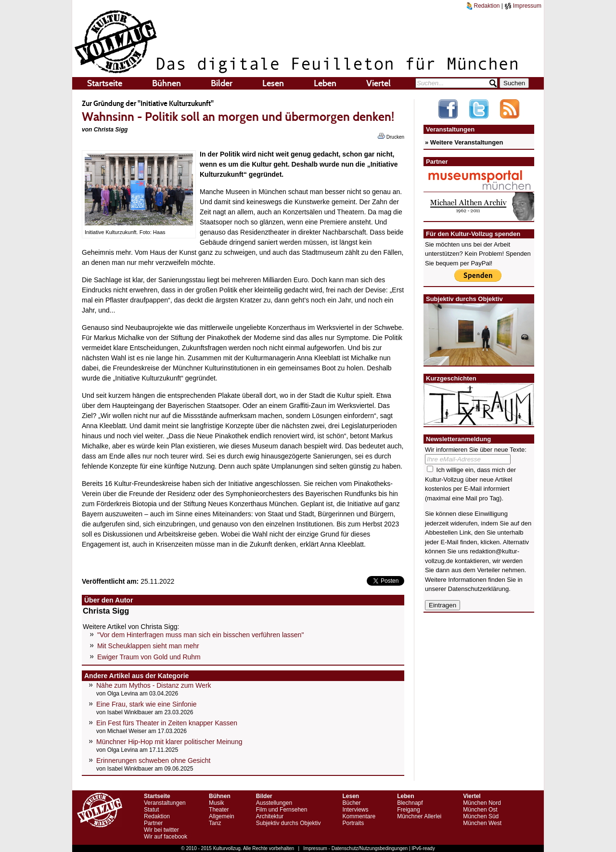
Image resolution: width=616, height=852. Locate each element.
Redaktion (483, 6)
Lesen (273, 83)
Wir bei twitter (161, 830)
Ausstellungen (274, 803)
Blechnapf (410, 803)
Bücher (351, 803)
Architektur (270, 816)
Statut (151, 810)
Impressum (523, 6)
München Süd (481, 816)
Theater (219, 810)
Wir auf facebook (166, 837)
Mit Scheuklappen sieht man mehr (148, 646)
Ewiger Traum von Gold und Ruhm (149, 657)
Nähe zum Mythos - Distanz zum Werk (154, 685)
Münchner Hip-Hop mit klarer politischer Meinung (169, 742)
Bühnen (167, 83)
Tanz (215, 823)
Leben (325, 83)
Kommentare (359, 816)
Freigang (408, 810)
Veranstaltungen (165, 803)
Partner (153, 823)
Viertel (379, 83)
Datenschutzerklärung (478, 589)
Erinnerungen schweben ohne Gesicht (153, 760)
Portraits (353, 823)
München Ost (480, 810)
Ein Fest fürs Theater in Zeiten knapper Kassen (167, 723)
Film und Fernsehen (282, 810)
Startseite (105, 83)
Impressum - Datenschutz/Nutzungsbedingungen (355, 848)
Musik (216, 803)
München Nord (482, 803)
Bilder (222, 83)
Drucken (391, 136)
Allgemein (222, 816)
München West (482, 823)
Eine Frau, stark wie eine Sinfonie (147, 704)
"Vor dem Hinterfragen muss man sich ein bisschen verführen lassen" (200, 635)
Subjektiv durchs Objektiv (289, 823)
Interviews (355, 810)
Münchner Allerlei (419, 816)
